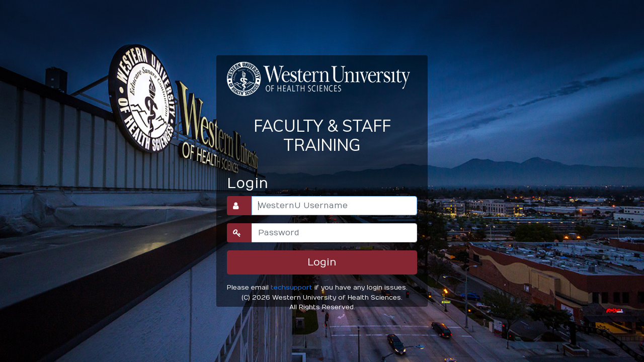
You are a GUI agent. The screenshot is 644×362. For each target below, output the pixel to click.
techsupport (292, 287)
